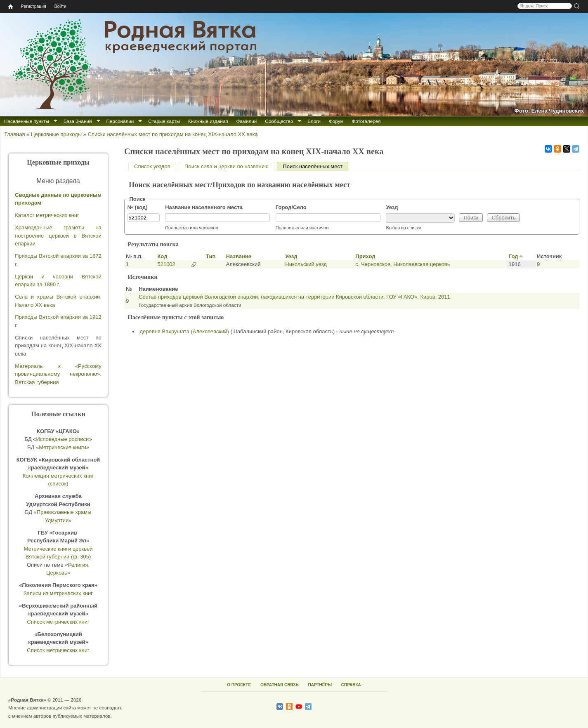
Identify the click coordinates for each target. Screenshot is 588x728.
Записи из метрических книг (58, 593)
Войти (60, 6)
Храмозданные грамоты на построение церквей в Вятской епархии (58, 236)
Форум (336, 121)
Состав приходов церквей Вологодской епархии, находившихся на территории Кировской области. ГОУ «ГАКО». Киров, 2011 (294, 297)
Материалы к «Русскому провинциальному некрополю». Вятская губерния (58, 374)
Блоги (314, 121)
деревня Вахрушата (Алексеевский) (184, 331)
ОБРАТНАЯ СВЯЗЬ (280, 685)
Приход (365, 256)
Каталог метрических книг (47, 215)
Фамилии (246, 121)
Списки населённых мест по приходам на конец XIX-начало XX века (173, 134)
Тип (211, 256)
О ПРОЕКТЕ (239, 685)
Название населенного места (204, 207)
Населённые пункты (27, 121)
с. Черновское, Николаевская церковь (403, 264)
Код (162, 256)
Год (516, 256)
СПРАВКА (351, 685)
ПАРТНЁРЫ (320, 685)
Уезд (392, 207)
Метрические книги (63, 447)
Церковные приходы (56, 134)
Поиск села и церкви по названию (227, 166)
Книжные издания (208, 121)
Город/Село (291, 207)
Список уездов (152, 166)
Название (239, 256)
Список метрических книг (58, 622)
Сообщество (279, 121)
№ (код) (138, 207)
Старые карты (164, 121)
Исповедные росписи (63, 439)
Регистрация (34, 6)
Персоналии (120, 121)
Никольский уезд (306, 264)
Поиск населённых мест (315, 166)
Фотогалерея (366, 121)
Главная (15, 134)
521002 (166, 264)
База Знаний (78, 121)
